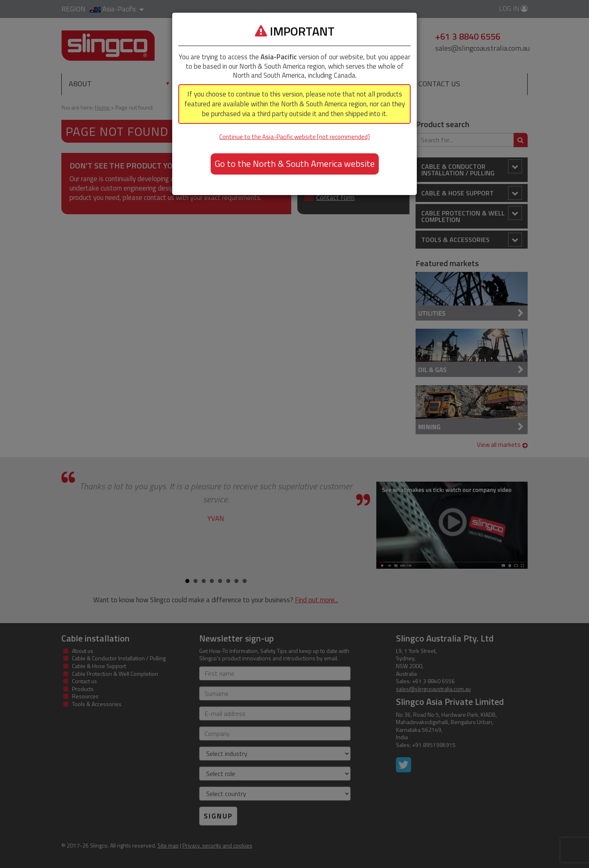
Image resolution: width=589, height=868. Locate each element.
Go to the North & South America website (295, 164)
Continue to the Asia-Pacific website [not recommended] (294, 137)
